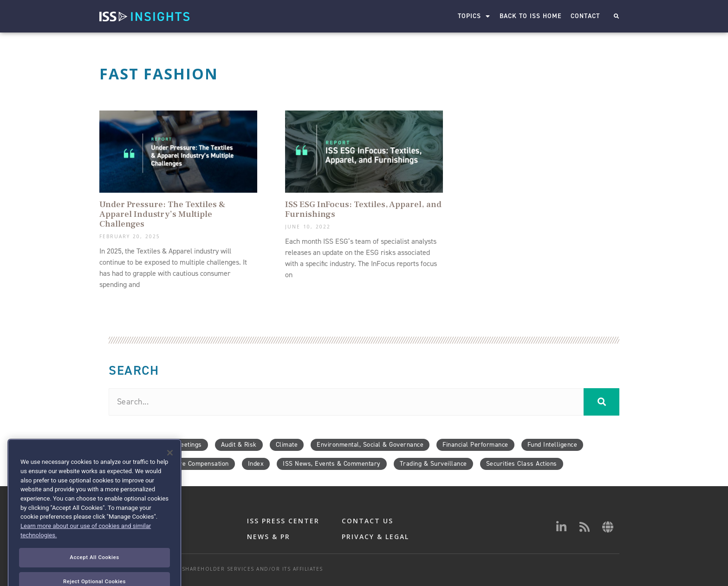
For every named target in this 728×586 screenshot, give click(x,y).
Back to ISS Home (530, 16)
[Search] (601, 402)
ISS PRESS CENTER (283, 521)
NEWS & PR (269, 537)
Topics (474, 16)
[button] (616, 16)
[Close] (170, 474)
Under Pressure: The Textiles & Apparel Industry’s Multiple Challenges (162, 214)
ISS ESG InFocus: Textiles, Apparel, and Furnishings (363, 209)
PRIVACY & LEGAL (375, 537)
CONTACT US (367, 521)
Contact (585, 16)
